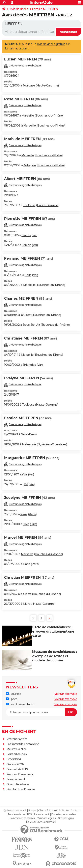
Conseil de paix (17, 754)
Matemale (29, 444)
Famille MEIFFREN (45, 9)
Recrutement (41, 814)
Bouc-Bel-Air (31, 325)
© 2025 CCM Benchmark (42, 822)
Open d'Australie (18, 784)
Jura (34, 524)
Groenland (14, 759)
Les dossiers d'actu (20, 704)
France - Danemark (20, 774)
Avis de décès (19, 9)
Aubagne (30, 165)
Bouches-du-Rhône (49, 116)
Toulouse (29, 85)
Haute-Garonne (47, 85)
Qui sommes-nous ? (15, 811)
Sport (11, 699)
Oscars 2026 (15, 764)
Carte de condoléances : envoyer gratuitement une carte (53, 631)
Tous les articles (16, 814)
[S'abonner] (41, 712)
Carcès (26, 235)
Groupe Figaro (66, 818)
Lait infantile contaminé (23, 744)
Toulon (26, 245)
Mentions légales (46, 818)
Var (35, 235)
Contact (75, 811)
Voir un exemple (66, 694)
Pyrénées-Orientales (52, 444)
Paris (24, 514)
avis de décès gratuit (51, 44)
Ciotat (27, 315)
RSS (29, 814)
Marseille (28, 116)
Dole (26, 524)
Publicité (64, 811)
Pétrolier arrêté (17, 739)
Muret (27, 604)
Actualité (13, 694)
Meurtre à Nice (17, 749)
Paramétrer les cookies (22, 818)
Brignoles (29, 365)
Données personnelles (63, 814)
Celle (28, 275)
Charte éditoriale (47, 811)
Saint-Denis (29, 434)
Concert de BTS (17, 769)
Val (25, 474)
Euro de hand (16, 779)
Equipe (32, 811)
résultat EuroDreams (21, 789)
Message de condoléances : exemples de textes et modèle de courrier (55, 656)
